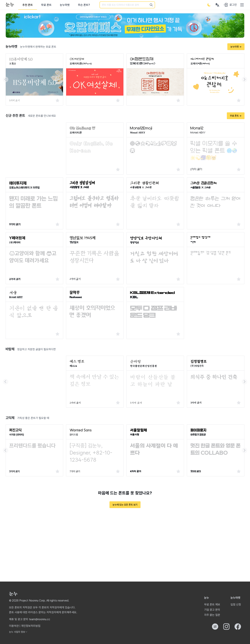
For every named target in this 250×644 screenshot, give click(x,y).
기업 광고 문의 (212, 610)
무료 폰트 (46, 5)
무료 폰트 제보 (212, 605)
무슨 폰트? (84, 5)
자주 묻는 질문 (212, 615)
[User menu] (217, 5)
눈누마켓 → (236, 47)
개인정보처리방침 (31, 626)
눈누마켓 (65, 5)
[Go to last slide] (6, 79)
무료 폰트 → (236, 116)
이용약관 (14, 626)
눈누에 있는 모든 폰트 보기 (125, 505)
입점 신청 (236, 605)
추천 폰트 (28, 5)
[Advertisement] (34, 144)
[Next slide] (244, 79)
